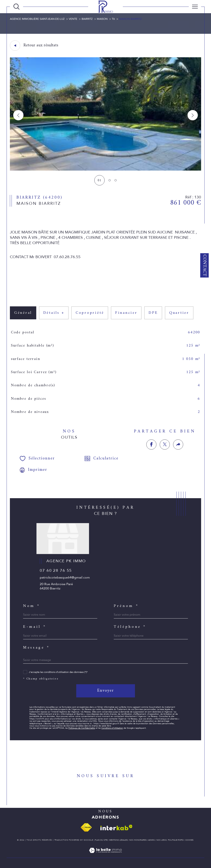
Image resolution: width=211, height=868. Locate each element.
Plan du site (101, 840)
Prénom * (126, 606)
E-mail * (35, 627)
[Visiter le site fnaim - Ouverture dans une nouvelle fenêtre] (86, 828)
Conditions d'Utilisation (112, 728)
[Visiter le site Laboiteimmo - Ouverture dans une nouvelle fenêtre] (105, 855)
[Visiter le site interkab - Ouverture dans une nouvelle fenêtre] (116, 828)
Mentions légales (118, 840)
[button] (193, 115)
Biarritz (87, 19)
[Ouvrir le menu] (195, 7)
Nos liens (161, 840)
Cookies (189, 840)
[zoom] (105, 170)
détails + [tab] (54, 313)
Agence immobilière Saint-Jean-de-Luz (37, 19)
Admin (151, 840)
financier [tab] (126, 313)
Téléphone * (130, 627)
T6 (113, 19)
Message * (36, 648)
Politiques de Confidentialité (82, 728)
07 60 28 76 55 (56, 570)
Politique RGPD (176, 840)
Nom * (31, 606)
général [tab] (23, 313)
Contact (205, 265)
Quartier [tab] (179, 313)
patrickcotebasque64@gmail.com (65, 577)
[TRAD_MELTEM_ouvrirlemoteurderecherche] (16, 7)
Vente (73, 19)
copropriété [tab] (90, 313)
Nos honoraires (138, 840)
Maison (102, 19)
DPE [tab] (153, 313)
